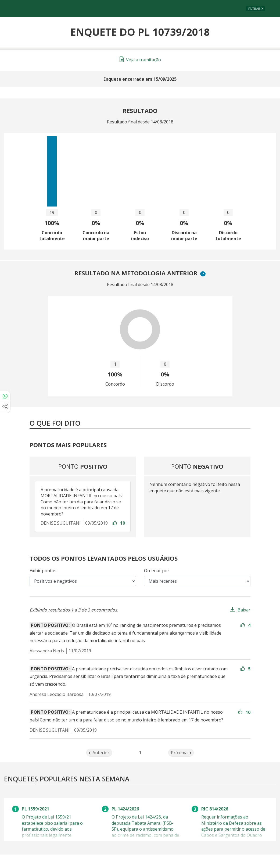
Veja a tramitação (140, 60)
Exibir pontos (43, 571)
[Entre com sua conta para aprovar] (115, 523)
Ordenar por (157, 571)
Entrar (254, 9)
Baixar (244, 610)
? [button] (204, 274)
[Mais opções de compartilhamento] (5, 407)
